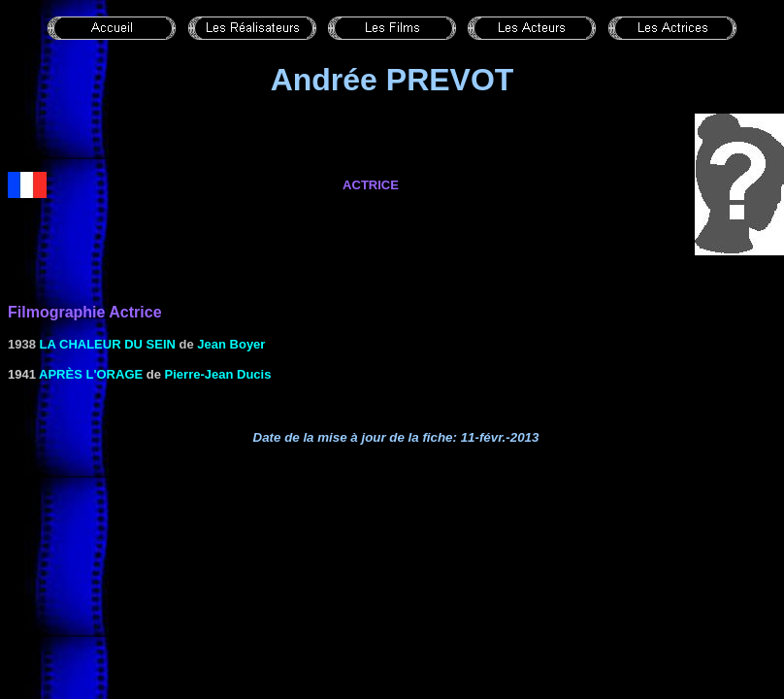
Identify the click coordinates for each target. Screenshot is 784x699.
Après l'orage (91, 374)
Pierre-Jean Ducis (218, 374)
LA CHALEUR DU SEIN (108, 344)
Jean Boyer (231, 344)
